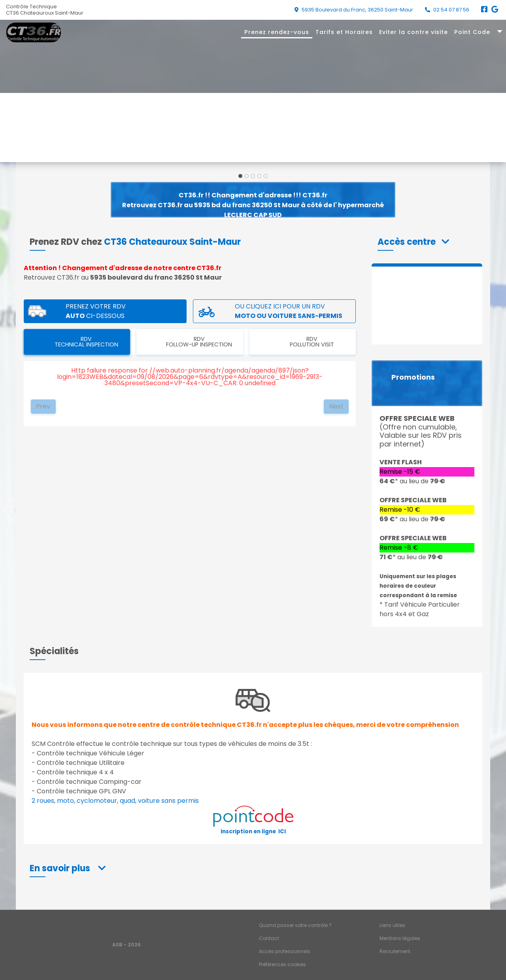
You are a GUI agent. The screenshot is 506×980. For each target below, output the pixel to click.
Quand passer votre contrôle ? (295, 925)
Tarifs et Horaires (344, 32)
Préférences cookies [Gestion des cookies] (282, 964)
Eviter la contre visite (413, 32)
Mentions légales (400, 938)
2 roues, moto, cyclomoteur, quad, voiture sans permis (115, 801)
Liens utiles (392, 925)
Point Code (472, 32)
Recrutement (395, 951)
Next (336, 406)
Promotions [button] (413, 377)
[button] (413, 242)
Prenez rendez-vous (277, 32)
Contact (269, 938)
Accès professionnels (285, 951)
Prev (43, 406)
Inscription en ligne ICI (253, 831)
